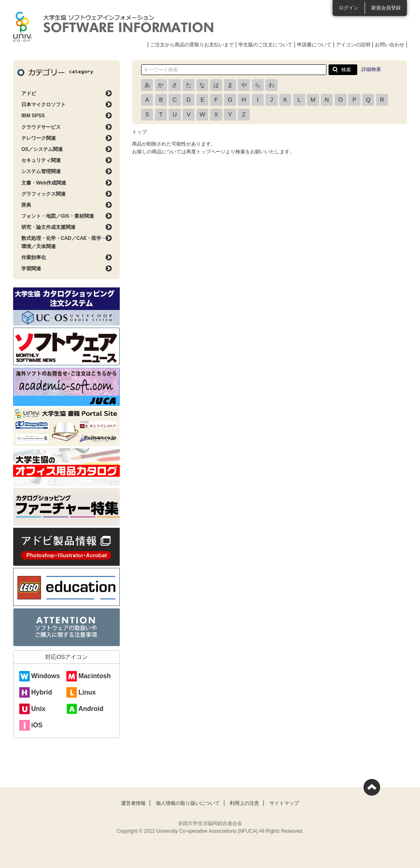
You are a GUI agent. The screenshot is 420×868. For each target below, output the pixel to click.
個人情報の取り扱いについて (188, 803)
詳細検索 (371, 69)
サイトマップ (284, 803)
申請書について (314, 45)
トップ (139, 132)
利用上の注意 (244, 803)
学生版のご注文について (265, 45)
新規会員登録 (386, 8)
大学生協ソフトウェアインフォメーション (113, 27)
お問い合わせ (390, 45)
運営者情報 (133, 803)
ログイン (349, 8)
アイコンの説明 (353, 45)
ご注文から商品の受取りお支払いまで (192, 45)
